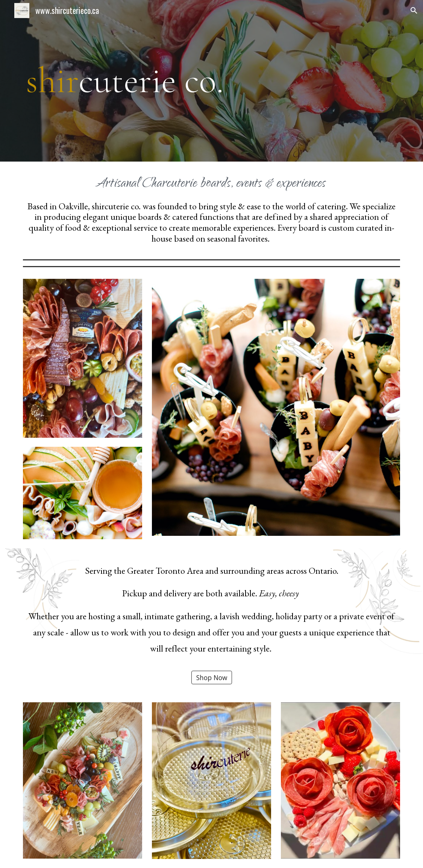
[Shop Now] (212, 678)
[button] (414, 11)
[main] (211, 81)
